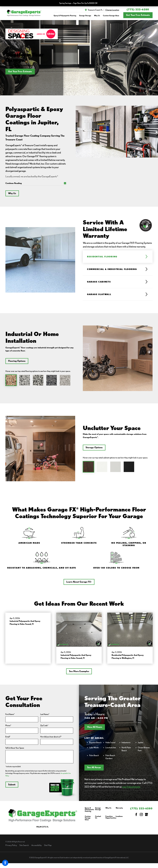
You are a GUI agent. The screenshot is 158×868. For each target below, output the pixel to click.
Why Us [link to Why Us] (97, 15)
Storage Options (92, 449)
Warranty (119, 810)
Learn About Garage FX (79, 584)
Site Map (48, 847)
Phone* (8, 727)
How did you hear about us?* (51, 739)
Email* (8, 739)
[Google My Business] (147, 816)
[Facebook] (136, 816)
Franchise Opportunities (111, 819)
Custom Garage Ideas (88, 820)
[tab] (116, 259)
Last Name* (45, 716)
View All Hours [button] (95, 729)
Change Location (112, 10)
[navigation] (86, 15)
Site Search (24, 847)
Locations (119, 818)
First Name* (10, 716)
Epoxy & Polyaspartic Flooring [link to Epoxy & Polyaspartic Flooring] (65, 15)
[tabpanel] (40, 264)
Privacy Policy (11, 847)
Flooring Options (15, 363)
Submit (12, 786)
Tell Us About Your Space (15, 750)
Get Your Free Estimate (138, 15)
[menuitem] (65, 15)
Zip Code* (44, 727)
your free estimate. (131, 788)
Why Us (12, 195)
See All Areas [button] (94, 769)
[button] (5, 863)
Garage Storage (98, 811)
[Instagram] (141, 816)
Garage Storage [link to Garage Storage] (85, 15)
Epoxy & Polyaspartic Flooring (89, 811)
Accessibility (36, 847)
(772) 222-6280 (138, 9)
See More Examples (79, 673)
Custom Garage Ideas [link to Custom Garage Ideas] (111, 15)
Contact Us (98, 819)
